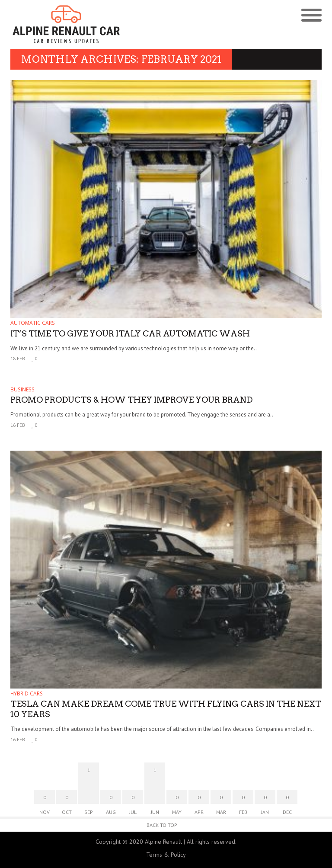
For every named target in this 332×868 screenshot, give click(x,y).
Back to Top (162, 825)
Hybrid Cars (27, 693)
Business (22, 389)
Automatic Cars (33, 323)
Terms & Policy (166, 855)
